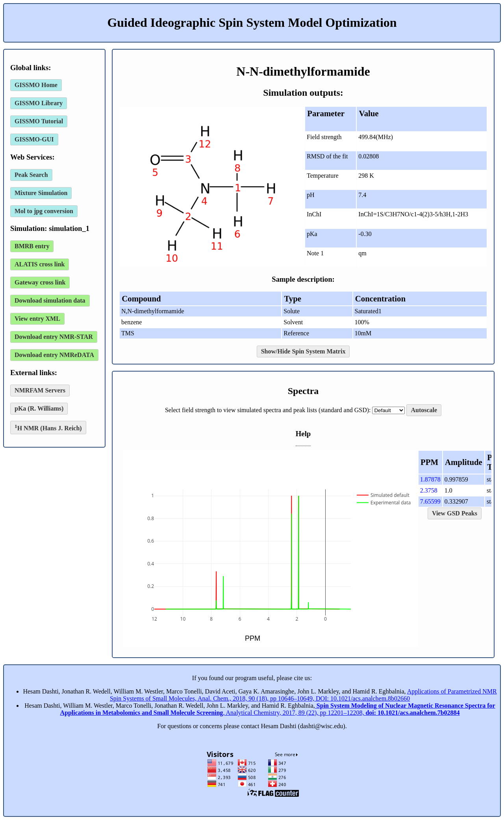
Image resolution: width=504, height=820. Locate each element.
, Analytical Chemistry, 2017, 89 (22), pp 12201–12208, (277, 709)
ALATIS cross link (40, 264)
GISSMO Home (36, 85)
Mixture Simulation (41, 193)
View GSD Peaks (455, 513)
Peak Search (31, 175)
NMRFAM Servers (40, 390)
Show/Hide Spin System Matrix (303, 351)
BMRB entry (32, 246)
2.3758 (429, 490)
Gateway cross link (40, 282)
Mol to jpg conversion (44, 211)
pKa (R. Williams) (39, 408)
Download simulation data (50, 300)
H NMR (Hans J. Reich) (48, 427)
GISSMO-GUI (34, 139)
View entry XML (37, 319)
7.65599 (430, 501)
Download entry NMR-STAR (54, 337)
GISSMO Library (39, 103)
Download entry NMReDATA (54, 355)
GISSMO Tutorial (39, 121)
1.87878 (430, 479)
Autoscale (424, 410)
